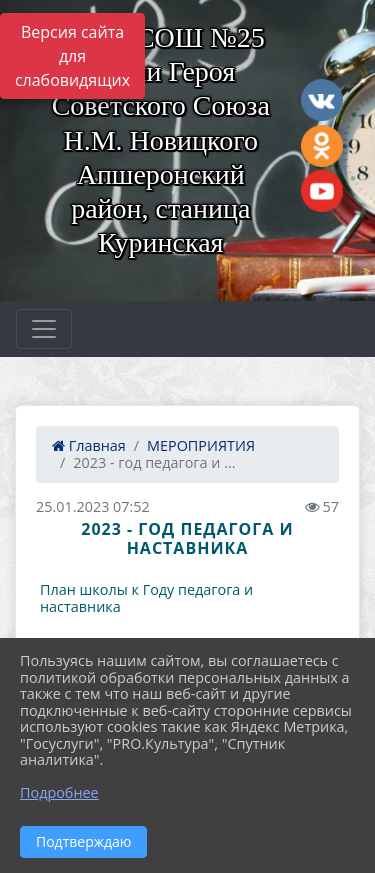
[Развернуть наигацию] (44, 329)
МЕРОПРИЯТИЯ (201, 445)
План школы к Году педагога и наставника (146, 598)
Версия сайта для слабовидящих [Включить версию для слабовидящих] (72, 56)
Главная (89, 445)
